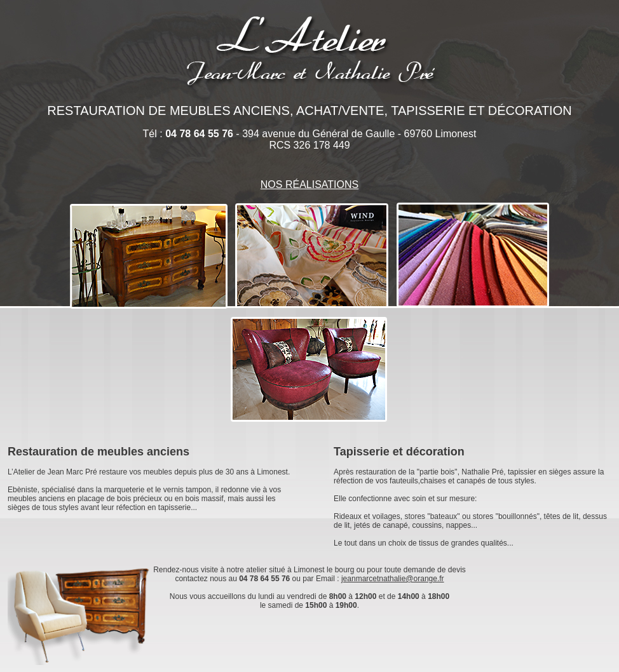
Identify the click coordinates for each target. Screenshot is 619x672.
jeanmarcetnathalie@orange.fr (393, 579)
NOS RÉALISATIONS (309, 185)
